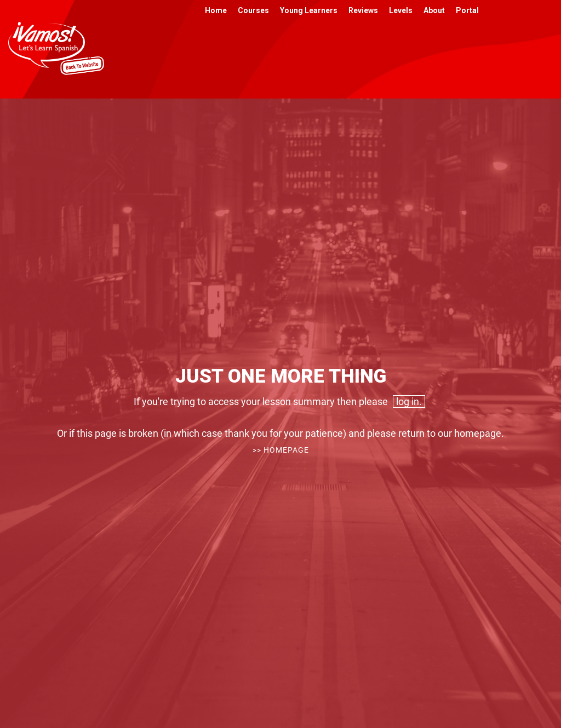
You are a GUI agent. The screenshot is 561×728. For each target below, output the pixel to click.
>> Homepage (281, 450)
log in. (409, 401)
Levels (401, 10)
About (434, 10)
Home (216, 10)
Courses (253, 10)
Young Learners (309, 10)
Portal (467, 10)
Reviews (363, 10)
